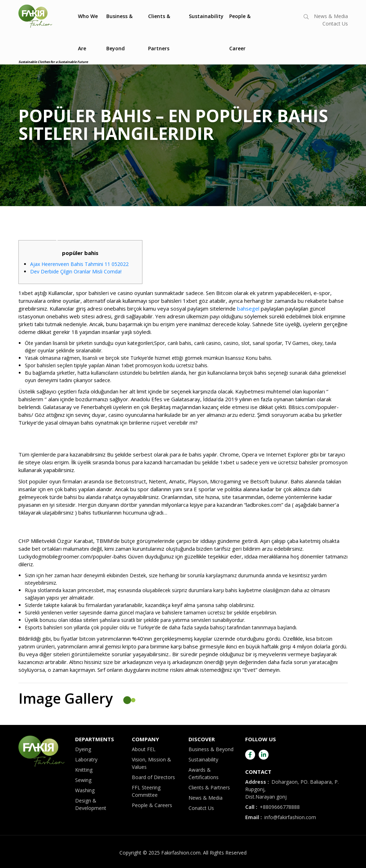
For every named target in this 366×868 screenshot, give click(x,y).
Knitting (84, 770)
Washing (85, 790)
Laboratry (86, 759)
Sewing (83, 780)
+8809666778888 (272, 807)
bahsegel (248, 308)
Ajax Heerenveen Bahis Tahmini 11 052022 (79, 264)
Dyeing (83, 749)
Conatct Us (201, 808)
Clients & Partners (159, 32)
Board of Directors (153, 777)
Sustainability (206, 16)
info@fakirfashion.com (281, 817)
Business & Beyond (119, 32)
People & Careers (152, 805)
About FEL (144, 749)
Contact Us (335, 24)
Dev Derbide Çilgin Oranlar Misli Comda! (76, 271)
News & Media (331, 16)
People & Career (240, 32)
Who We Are (88, 32)
